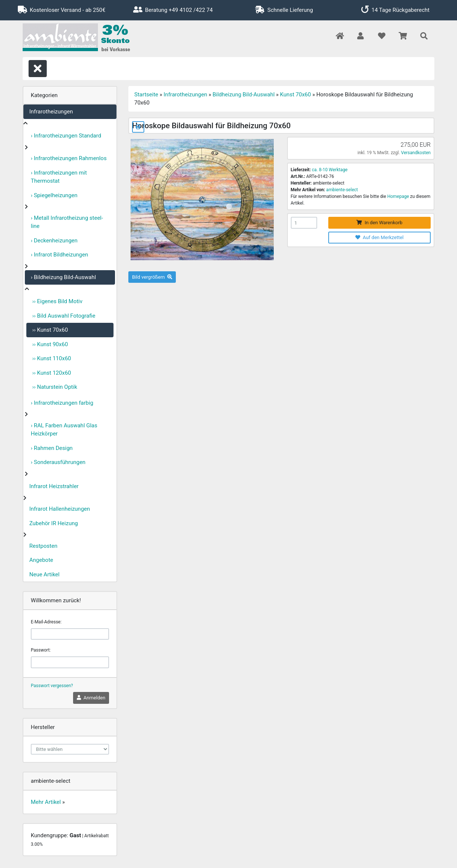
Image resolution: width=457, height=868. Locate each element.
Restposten (43, 546)
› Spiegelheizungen (54, 195)
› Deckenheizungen (54, 241)
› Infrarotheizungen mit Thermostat (59, 177)
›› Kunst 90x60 (50, 344)
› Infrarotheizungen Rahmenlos (69, 158)
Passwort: (41, 650)
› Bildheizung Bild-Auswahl (63, 277)
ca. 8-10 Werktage (330, 170)
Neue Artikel (44, 574)
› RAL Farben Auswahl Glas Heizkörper (64, 430)
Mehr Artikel (46, 802)
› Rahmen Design (52, 448)
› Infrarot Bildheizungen (60, 255)
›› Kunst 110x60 (52, 358)
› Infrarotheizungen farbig (62, 403)
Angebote (41, 560)
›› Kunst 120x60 (52, 373)
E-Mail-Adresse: (46, 622)
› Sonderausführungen (58, 462)
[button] (360, 37)
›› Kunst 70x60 (50, 330)
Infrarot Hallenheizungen (60, 509)
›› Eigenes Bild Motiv (57, 301)
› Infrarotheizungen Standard (66, 136)
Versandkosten (416, 153)
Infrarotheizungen (51, 112)
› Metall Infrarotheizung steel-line (67, 222)
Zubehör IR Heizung (54, 523)
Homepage (398, 196)
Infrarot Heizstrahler (54, 486)
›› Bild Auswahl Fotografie (64, 316)
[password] (70, 662)
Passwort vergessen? (52, 686)
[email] (70, 634)
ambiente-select (342, 190)
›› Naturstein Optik (55, 387)
